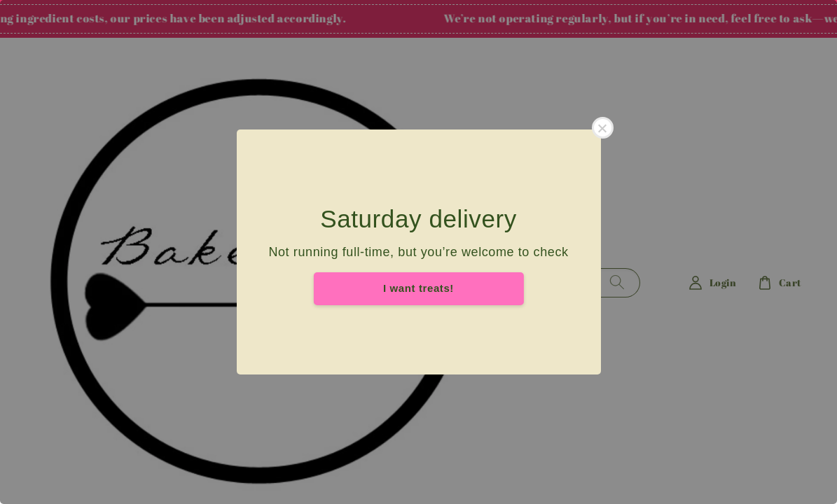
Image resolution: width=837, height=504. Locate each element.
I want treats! (418, 288)
